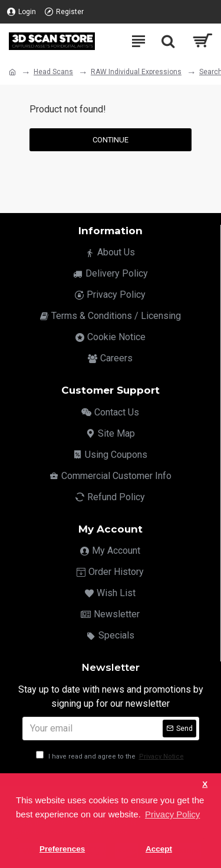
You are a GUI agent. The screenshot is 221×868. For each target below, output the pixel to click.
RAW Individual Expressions (136, 72)
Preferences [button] (62, 849)
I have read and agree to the (111, 756)
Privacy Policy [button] (172, 814)
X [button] (205, 784)
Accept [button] (159, 849)
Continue (111, 140)
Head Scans (53, 72)
